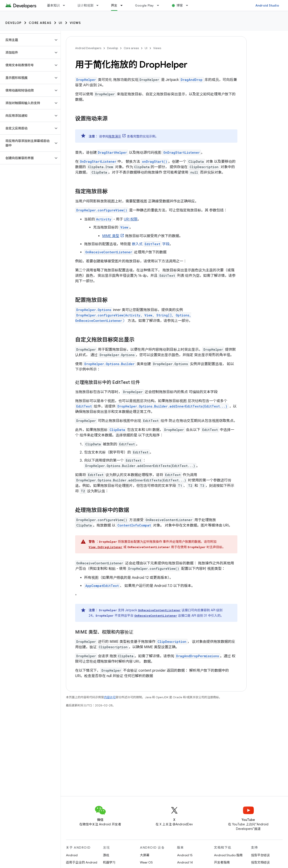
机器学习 (109, 862)
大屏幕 (145, 855)
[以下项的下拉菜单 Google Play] (160, 5)
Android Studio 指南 (228, 855)
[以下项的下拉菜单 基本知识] (66, 5)
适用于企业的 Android (82, 862)
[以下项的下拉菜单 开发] (124, 5)
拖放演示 (115, 136)
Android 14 (185, 862)
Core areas (40, 23)
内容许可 (110, 697)
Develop (13, 23)
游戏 (106, 855)
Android (72, 855)
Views (75, 23)
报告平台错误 (261, 855)
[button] (27, 40)
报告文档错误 (261, 862)
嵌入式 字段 (151, 244)
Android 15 (185, 855)
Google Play (144, 5)
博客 (180, 5)
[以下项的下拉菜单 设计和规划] (99, 5)
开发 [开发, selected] (114, 5)
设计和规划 (85, 5)
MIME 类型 (111, 236)
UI (61, 23)
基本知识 (53, 5)
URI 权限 (131, 219)
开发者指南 (222, 862)
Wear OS (146, 862)
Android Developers (88, 48)
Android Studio (267, 5)
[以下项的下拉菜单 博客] (189, 5)
